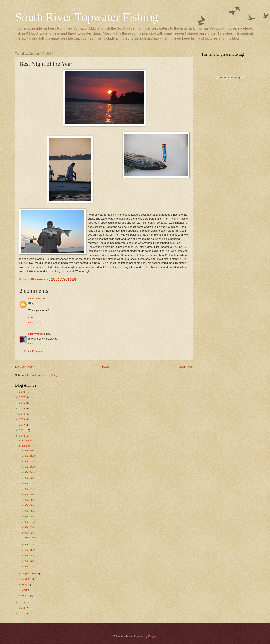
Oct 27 (29, 461)
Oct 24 (29, 472)
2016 (22, 403)
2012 (22, 425)
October (27, 446)
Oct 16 (29, 511)
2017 (22, 397)
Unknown (34, 298)
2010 (22, 436)
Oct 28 (29, 456)
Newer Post (24, 367)
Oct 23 (29, 478)
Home (105, 367)
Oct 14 (29, 522)
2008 (22, 608)
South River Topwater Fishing (87, 17)
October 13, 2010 (38, 322)
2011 (22, 430)
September (29, 573)
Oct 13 (29, 527)
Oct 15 (29, 516)
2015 (22, 408)
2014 (22, 414)
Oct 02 (29, 566)
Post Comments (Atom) (44, 375)
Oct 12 (29, 533)
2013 (22, 419)
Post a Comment (34, 351)
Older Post (185, 367)
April (25, 590)
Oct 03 (29, 561)
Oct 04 (29, 556)
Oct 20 (29, 494)
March (26, 595)
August (27, 579)
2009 (22, 602)
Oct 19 (29, 500)
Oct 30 (29, 451)
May (25, 585)
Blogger (153, 636)
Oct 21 (29, 489)
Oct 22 (29, 483)
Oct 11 (29, 544)
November (28, 440)
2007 (22, 614)
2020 (22, 392)
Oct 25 (29, 467)
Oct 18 (29, 505)
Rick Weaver (36, 334)
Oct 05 (29, 550)
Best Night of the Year (37, 537)
